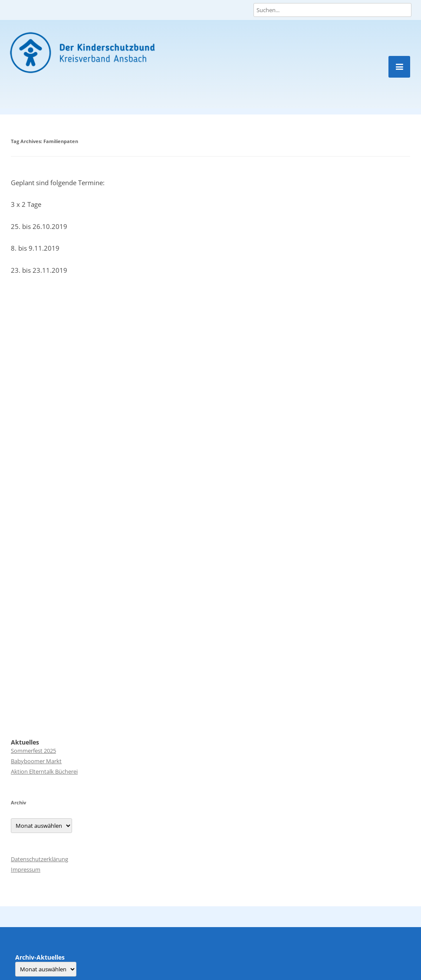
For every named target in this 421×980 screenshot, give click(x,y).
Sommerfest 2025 (33, 751)
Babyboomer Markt (36, 761)
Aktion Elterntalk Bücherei (44, 771)
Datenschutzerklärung (39, 859)
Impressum (26, 869)
